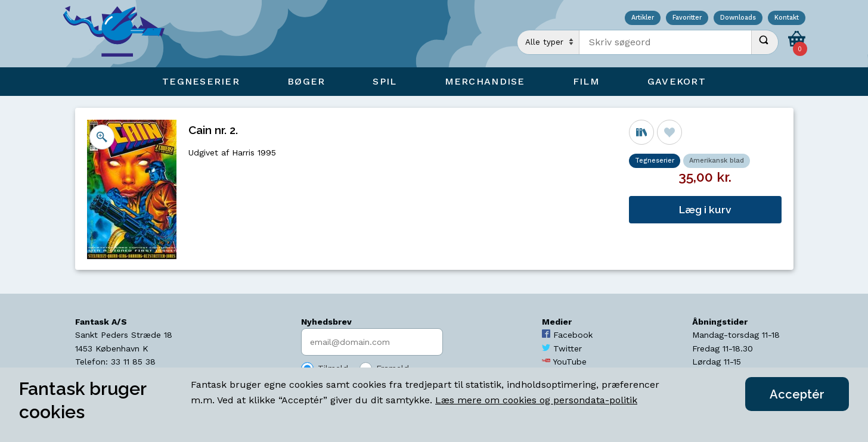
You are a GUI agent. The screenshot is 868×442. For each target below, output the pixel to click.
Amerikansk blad (717, 161)
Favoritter (687, 18)
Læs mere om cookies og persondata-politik (536, 400)
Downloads (738, 18)
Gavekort (677, 81)
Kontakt (787, 18)
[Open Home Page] (120, 34)
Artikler (643, 18)
